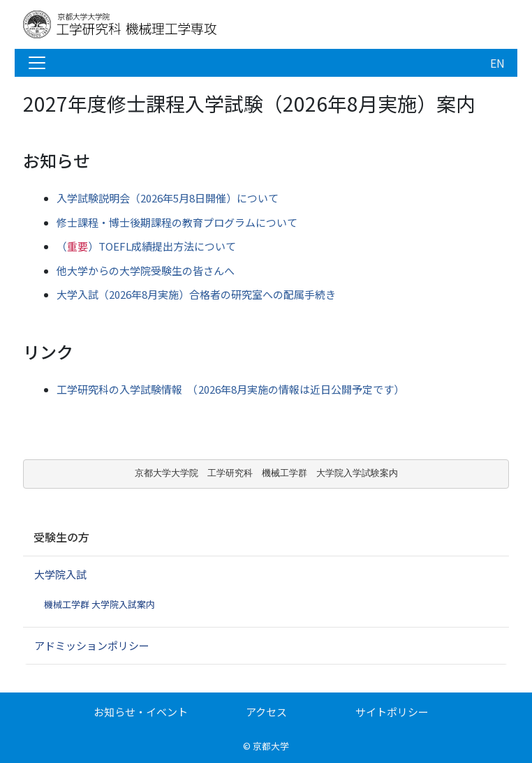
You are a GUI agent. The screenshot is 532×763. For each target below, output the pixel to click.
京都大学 (271, 746)
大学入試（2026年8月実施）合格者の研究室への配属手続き (196, 294)
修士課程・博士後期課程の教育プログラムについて (177, 222)
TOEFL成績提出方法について (146, 246)
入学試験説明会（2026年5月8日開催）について (168, 198)
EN (497, 63)
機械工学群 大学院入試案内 (99, 604)
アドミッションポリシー (92, 645)
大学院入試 (60, 574)
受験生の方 (61, 537)
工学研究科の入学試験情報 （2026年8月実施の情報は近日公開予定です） (230, 389)
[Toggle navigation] (37, 63)
